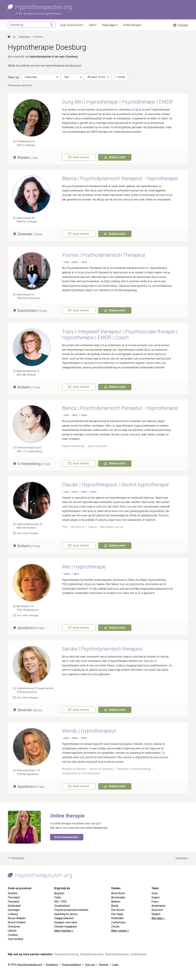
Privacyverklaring (71, 965)
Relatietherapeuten (92, 954)
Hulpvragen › (182, 858)
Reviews (104, 965)
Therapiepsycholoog (66, 954)
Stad (92, 25)
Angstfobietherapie (117, 954)
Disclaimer (52, 965)
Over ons (90, 965)
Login (115, 965)
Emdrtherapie (138, 954)
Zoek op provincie (71, 25)
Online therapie (132, 25)
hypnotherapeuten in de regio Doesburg (54, 57)
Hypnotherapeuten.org (29, 965)
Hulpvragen (109, 25)
